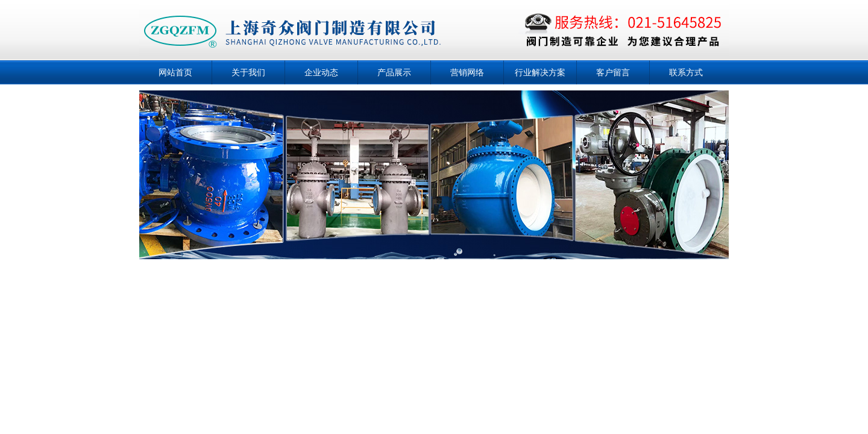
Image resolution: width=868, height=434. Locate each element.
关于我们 (248, 72)
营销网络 (467, 72)
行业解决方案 (540, 72)
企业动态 (321, 72)
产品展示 (394, 72)
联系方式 (686, 72)
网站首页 (175, 72)
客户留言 (613, 72)
